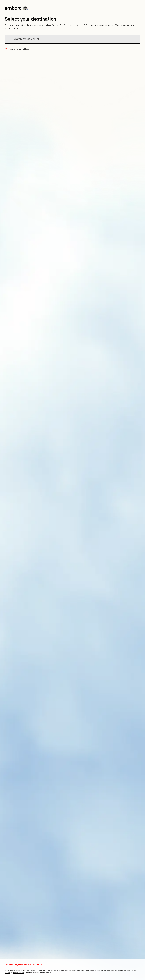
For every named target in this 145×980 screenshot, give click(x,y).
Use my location (17, 49)
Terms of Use (19, 973)
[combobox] (72, 39)
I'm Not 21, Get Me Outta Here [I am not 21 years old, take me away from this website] (23, 964)
